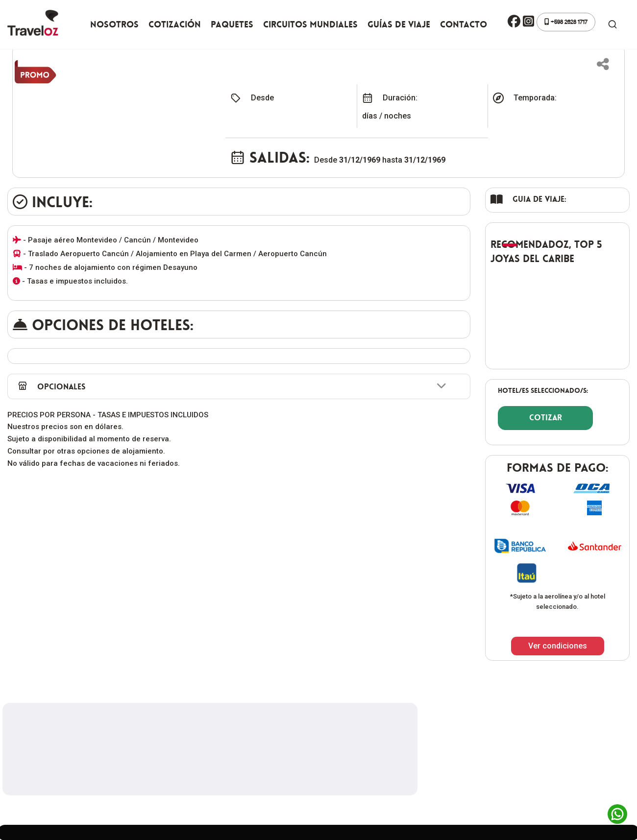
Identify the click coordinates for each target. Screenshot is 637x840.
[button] (514, 22)
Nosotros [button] (114, 24)
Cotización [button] (175, 24)
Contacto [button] (464, 24)
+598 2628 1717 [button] (566, 22)
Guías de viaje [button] (399, 24)
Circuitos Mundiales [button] (310, 24)
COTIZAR (546, 418)
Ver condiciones (558, 646)
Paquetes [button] (232, 24)
